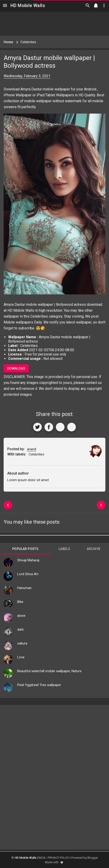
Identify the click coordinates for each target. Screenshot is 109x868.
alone (21, 616)
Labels (64, 549)
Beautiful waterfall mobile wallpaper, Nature (49, 671)
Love (21, 657)
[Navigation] (5, 5)
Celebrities (39, 316)
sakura (22, 643)
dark (20, 629)
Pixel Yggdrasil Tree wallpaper (39, 685)
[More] (72, 427)
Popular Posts (25, 549)
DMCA (41, 858)
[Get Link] (60, 427)
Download (16, 368)
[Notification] (96, 5)
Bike (20, 602)
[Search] (88, 5)
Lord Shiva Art (28, 574)
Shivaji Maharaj (28, 560)
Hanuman (24, 588)
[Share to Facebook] (49, 427)
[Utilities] (104, 5)
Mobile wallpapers (18, 322)
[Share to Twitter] (37, 427)
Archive (94, 549)
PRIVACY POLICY (59, 858)
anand (32, 449)
